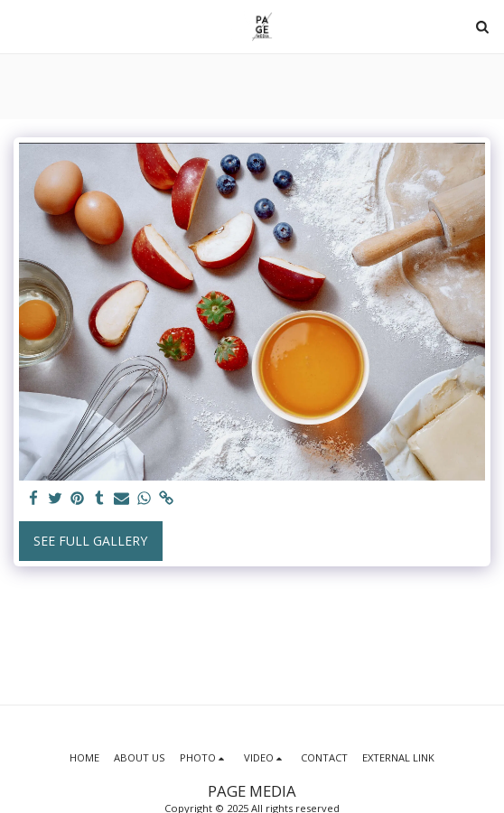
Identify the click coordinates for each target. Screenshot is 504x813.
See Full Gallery (90, 541)
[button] (20, 26)
